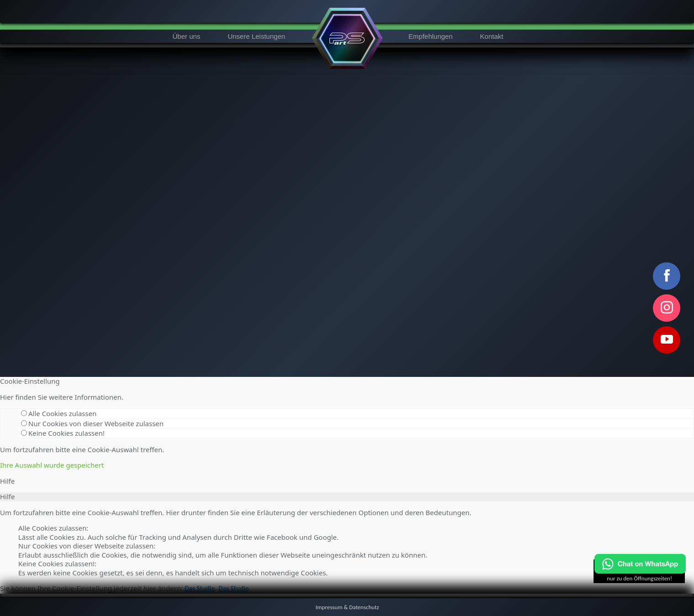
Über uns (187, 36)
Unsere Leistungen (257, 36)
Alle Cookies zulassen (59, 413)
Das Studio (200, 589)
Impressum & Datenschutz (347, 607)
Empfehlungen (431, 36)
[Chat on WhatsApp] (640, 572)
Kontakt (492, 36)
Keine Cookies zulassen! (63, 433)
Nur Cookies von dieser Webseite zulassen (92, 423)
